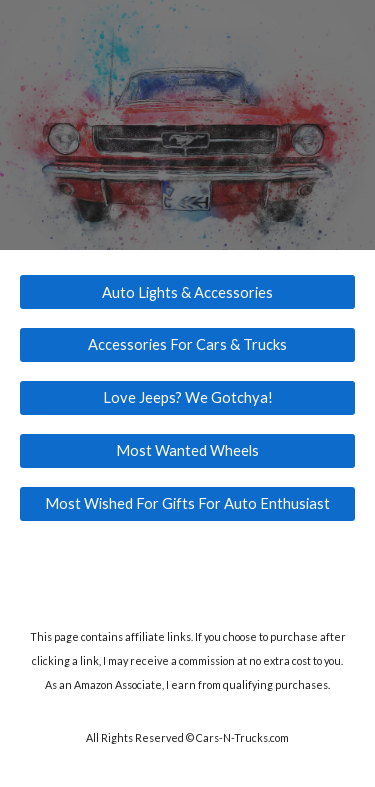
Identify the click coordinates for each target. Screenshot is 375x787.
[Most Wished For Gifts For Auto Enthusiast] (188, 503)
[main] (188, 660)
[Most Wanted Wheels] (188, 450)
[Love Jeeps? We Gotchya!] (188, 398)
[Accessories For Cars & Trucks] (188, 345)
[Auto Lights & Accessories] (188, 292)
